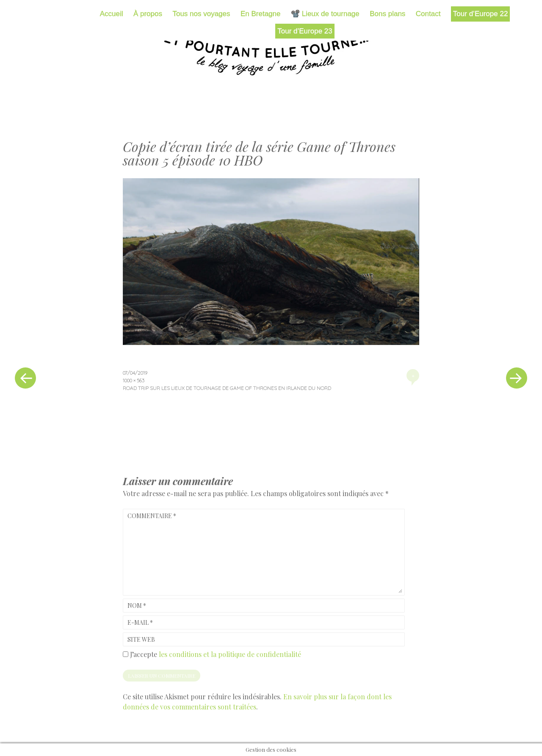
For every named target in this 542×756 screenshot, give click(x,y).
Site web (141, 639)
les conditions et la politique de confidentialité (230, 654)
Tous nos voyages (201, 14)
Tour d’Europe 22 (480, 14)
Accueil (112, 14)
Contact (428, 14)
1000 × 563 (134, 380)
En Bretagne (261, 14)
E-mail (140, 622)
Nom (137, 606)
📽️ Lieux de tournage (325, 14)
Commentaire (152, 516)
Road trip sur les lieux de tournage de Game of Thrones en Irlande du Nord (227, 388)
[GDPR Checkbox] (126, 654)
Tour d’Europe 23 (305, 31)
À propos (148, 14)
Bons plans (387, 14)
